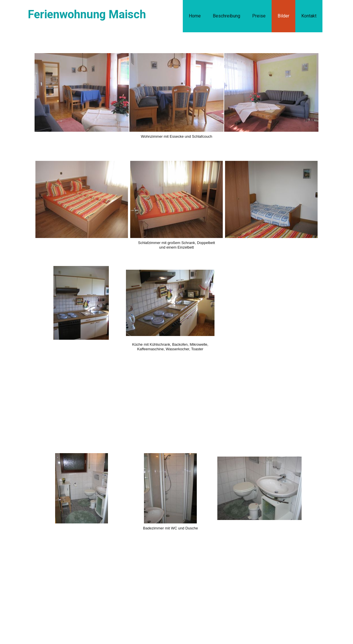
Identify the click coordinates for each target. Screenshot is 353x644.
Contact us (59, 599)
